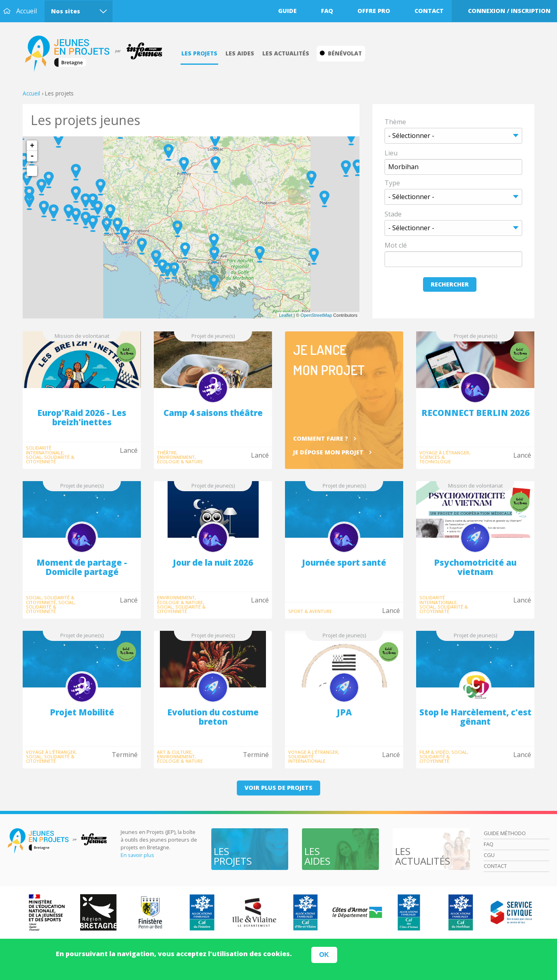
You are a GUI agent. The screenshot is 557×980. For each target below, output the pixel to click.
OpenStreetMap (316, 315)
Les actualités (286, 53)
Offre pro (374, 11)
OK (324, 955)
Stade (393, 214)
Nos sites (66, 11)
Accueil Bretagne (98, 54)
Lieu (391, 153)
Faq (327, 11)
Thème (395, 122)
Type (392, 183)
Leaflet (286, 315)
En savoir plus (137, 855)
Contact (429, 11)
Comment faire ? (321, 438)
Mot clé (396, 245)
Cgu (489, 855)
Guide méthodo (505, 833)
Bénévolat (341, 53)
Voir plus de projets (278, 788)
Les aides (240, 53)
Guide (287, 11)
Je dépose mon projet (328, 452)
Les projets (199, 53)
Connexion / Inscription (509, 11)
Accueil (27, 11)
